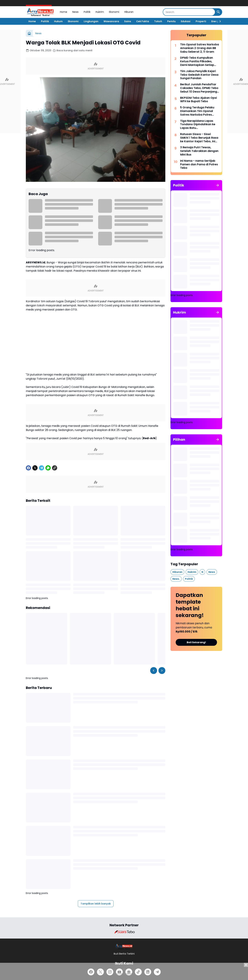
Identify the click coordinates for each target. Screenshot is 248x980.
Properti (201, 21)
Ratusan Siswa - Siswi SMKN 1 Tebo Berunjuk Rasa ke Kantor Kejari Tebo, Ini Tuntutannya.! (199, 138)
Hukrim (100, 12)
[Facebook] (28, 468)
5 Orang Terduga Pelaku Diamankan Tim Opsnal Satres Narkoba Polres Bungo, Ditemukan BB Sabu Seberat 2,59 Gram (199, 111)
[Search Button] (218, 12)
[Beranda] (29, 33)
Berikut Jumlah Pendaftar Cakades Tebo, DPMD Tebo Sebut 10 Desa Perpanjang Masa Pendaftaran (199, 88)
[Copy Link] (55, 468)
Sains (128, 21)
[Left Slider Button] (154, 671)
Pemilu (171, 21)
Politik (87, 12)
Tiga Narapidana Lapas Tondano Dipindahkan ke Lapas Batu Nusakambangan (198, 125)
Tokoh (158, 21)
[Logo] (124, 947)
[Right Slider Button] (219, 21)
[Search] (189, 12)
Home (64, 12)
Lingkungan (91, 21)
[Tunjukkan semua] (218, 185)
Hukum (58, 21)
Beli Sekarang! (196, 642)
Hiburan (129, 12)
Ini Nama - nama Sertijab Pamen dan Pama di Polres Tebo (199, 164)
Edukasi (186, 21)
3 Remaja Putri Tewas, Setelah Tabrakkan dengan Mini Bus (199, 151)
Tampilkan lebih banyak (96, 904)
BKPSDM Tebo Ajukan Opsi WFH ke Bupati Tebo (198, 100)
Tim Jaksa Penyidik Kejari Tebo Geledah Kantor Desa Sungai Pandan (199, 75)
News (75, 12)
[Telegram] (42, 468)
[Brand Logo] (124, 932)
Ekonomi (114, 12)
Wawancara (111, 21)
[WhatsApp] (48, 468)
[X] (35, 468)
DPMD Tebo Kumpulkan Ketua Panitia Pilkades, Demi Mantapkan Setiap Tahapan (197, 61)
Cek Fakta (143, 21)
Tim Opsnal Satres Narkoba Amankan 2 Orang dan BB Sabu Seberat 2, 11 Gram (200, 48)
